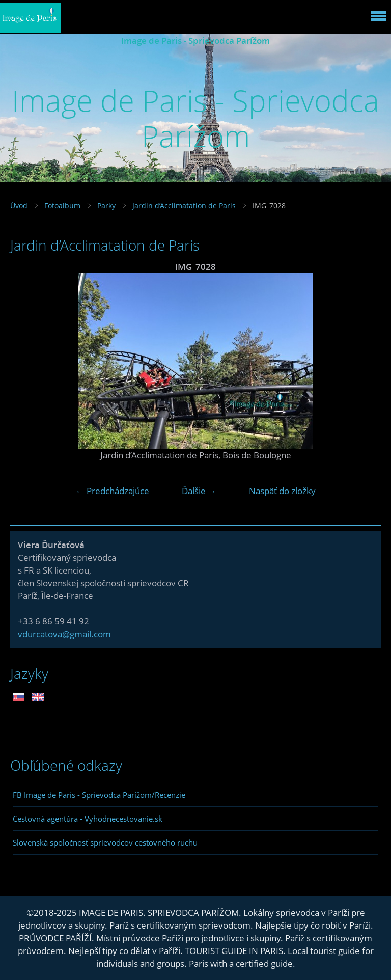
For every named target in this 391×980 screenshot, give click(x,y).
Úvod (19, 206)
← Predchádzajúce (113, 491)
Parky (106, 206)
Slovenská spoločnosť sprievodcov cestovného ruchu (105, 842)
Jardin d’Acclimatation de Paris (184, 206)
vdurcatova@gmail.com (64, 634)
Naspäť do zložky (282, 491)
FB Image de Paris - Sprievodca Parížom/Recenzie (99, 795)
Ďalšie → (199, 491)
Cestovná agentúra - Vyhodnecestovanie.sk (88, 819)
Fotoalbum (62, 206)
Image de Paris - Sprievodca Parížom (195, 40)
